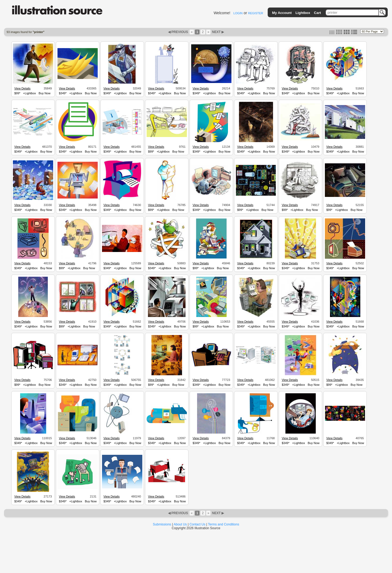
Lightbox (303, 13)
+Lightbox (30, 93)
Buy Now (45, 93)
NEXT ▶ (217, 32)
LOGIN (238, 13)
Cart (317, 13)
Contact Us (197, 524)
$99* (17, 93)
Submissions (162, 524)
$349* (63, 93)
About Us (180, 524)
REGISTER (256, 13)
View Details (22, 88)
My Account (282, 13)
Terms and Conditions (224, 524)
